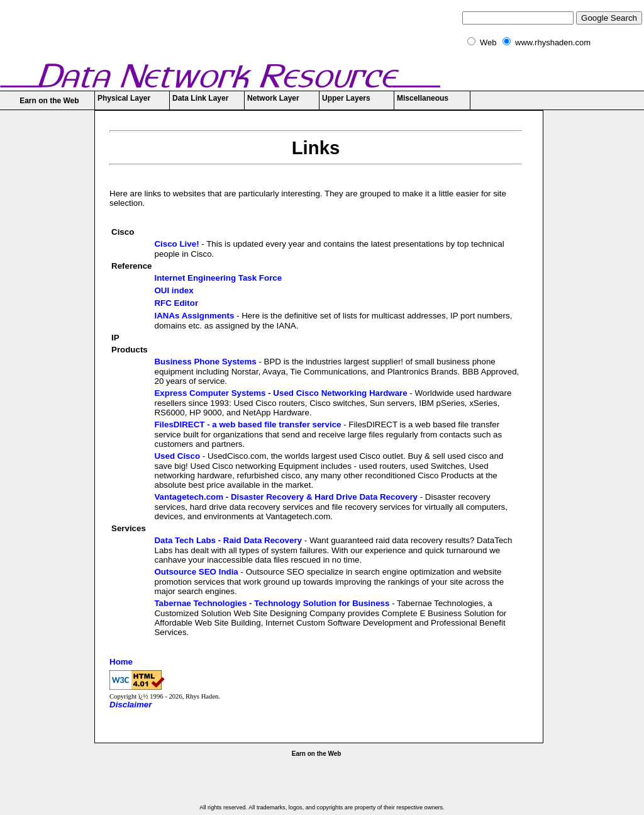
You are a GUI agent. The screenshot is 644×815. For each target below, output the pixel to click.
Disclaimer (130, 705)
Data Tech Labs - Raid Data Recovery (228, 540)
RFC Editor (176, 303)
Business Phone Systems (205, 362)
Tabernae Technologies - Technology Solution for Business (272, 603)
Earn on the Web (49, 101)
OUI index (174, 290)
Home (121, 662)
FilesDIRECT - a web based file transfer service (247, 424)
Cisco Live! (176, 244)
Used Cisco (177, 456)
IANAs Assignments (194, 316)
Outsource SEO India (196, 572)
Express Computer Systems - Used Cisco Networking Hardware (280, 393)
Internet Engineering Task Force (218, 278)
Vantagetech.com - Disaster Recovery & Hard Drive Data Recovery (286, 497)
